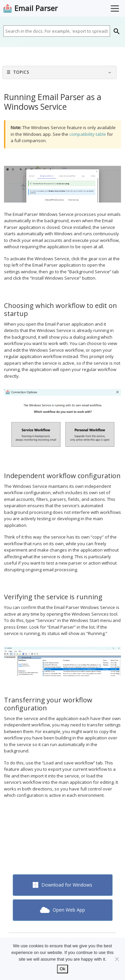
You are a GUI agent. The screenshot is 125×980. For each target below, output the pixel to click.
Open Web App (62, 910)
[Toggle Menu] (115, 8)
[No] (117, 959)
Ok (62, 969)
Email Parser (36, 8)
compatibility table (88, 134)
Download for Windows (63, 885)
